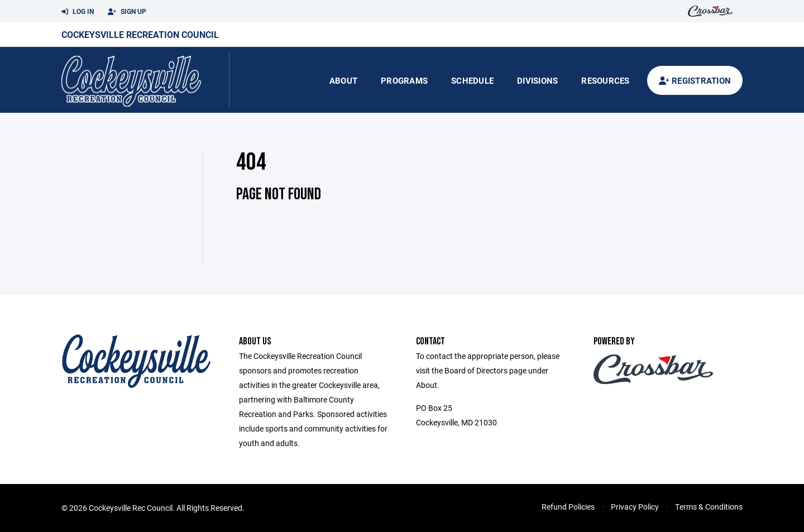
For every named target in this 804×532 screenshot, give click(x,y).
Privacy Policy (635, 507)
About (343, 80)
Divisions (537, 80)
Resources (605, 80)
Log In (78, 12)
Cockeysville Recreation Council (140, 34)
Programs (404, 80)
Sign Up (127, 12)
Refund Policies (568, 507)
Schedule (472, 80)
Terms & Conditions (709, 507)
